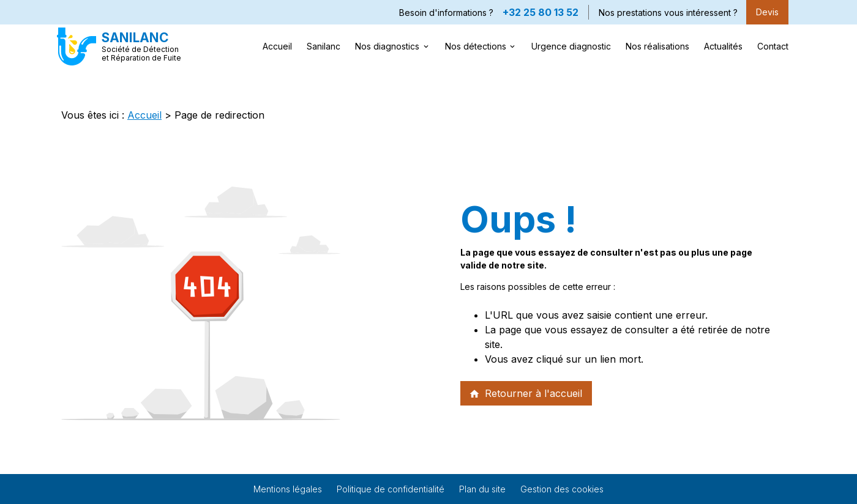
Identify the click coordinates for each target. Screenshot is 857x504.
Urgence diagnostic (571, 46)
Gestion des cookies (562, 489)
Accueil (277, 46)
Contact (773, 46)
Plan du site (482, 489)
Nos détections (476, 46)
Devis (767, 12)
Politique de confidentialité (391, 489)
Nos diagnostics (387, 46)
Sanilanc (324, 46)
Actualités (723, 46)
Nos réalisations (657, 46)
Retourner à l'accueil (526, 393)
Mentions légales (288, 489)
